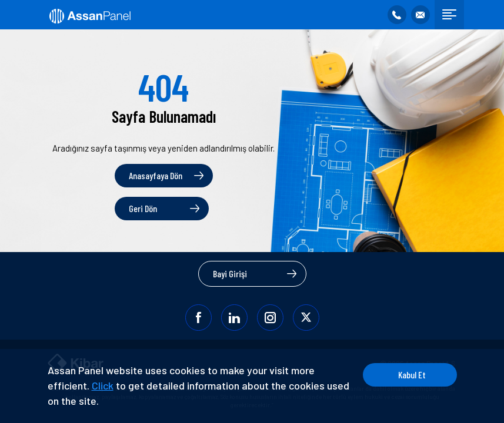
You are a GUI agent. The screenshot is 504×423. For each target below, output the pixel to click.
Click (103, 385)
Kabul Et (412, 375)
